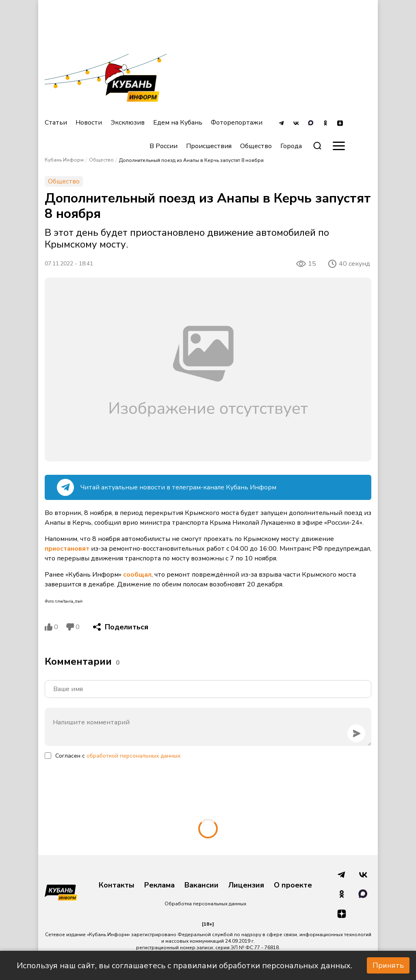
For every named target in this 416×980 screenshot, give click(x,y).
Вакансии (201, 885)
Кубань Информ (64, 160)
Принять (388, 965)
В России (164, 146)
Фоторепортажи (237, 123)
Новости (89, 123)
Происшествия (209, 146)
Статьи (56, 123)
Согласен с (118, 756)
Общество (256, 146)
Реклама (159, 885)
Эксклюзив (128, 123)
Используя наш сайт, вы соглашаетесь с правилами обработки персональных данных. (184, 966)
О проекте (293, 885)
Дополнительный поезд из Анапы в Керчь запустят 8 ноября (191, 160)
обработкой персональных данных (133, 756)
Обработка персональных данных (205, 904)
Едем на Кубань (178, 123)
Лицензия (246, 885)
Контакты (117, 885)
